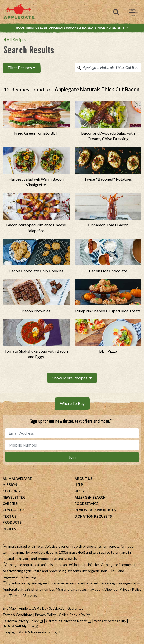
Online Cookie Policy (74, 615)
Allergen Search (90, 497)
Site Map (9, 608)
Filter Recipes (22, 68)
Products (12, 522)
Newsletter (14, 497)
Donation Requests (93, 516)
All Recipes (16, 39)
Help (79, 485)
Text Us (10, 516)
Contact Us (14, 510)
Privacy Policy (131, 589)
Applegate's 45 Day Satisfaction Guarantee (51, 608)
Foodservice (87, 504)
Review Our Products (95, 510)
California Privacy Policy (21, 621)
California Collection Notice (66, 621)
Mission (10, 485)
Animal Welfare (17, 479)
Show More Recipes (72, 378)
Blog (79, 491)
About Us (84, 479)
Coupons (11, 491)
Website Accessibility (110, 621)
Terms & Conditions (17, 615)
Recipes (9, 529)
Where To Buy (72, 403)
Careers (10, 504)
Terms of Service (23, 595)
